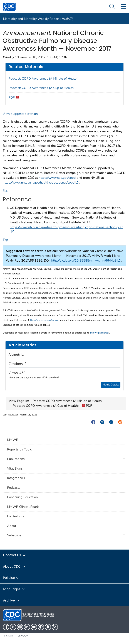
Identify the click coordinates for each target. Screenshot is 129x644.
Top (5, 190)
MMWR (13, 440)
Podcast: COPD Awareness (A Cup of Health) (42, 88)
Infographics (16, 478)
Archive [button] (11, 600)
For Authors (16, 516)
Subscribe (14, 535)
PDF (14, 97)
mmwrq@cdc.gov (100, 333)
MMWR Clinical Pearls (23, 507)
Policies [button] (11, 578)
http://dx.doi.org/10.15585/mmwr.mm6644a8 (86, 260)
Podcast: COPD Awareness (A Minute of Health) (44, 79)
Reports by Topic (19, 449)
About (13, 526)
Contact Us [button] (15, 555)
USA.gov (23, 636)
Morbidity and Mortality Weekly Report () (38, 19)
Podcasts (14, 488)
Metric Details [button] (111, 385)
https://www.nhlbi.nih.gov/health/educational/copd (41, 182)
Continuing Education (22, 497)
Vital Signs (15, 468)
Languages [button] (14, 589)
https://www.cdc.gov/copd (57, 178)
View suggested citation (20, 114)
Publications (16, 459)
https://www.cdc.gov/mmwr (44, 320)
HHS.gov (8, 636)
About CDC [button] (14, 566)
